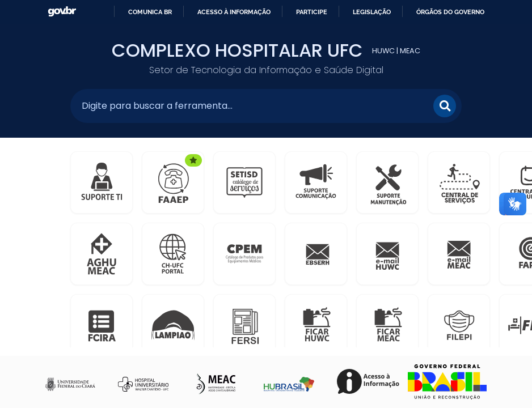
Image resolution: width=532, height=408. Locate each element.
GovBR (62, 12)
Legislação (372, 12)
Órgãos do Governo (450, 12)
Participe (312, 12)
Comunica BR (150, 12)
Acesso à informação (234, 12)
